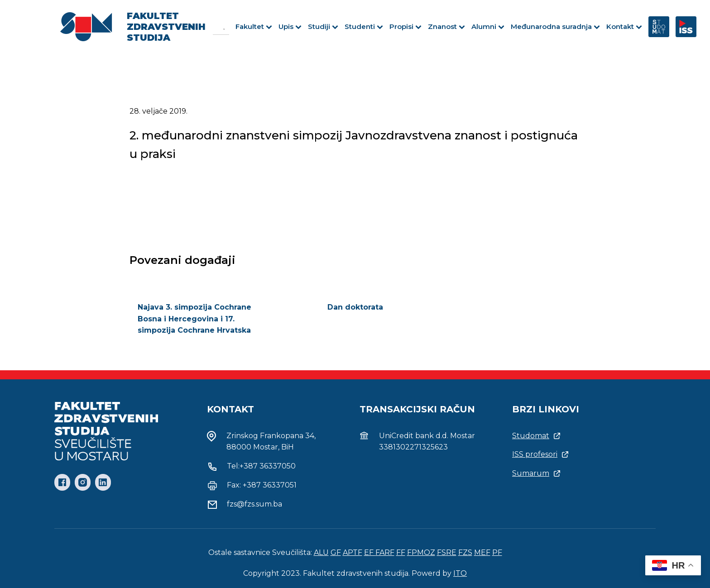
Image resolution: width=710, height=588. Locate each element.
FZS (465, 552)
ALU (321, 552)
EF (370, 552)
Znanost (446, 26)
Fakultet (254, 26)
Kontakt (624, 26)
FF (401, 552)
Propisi (405, 26)
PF (497, 552)
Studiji (323, 26)
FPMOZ (421, 552)
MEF (482, 552)
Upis (290, 26)
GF (336, 552)
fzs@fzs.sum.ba (254, 504)
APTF (353, 552)
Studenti (364, 26)
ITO (460, 573)
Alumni (488, 26)
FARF (385, 552)
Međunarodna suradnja (555, 26)
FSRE (447, 552)
